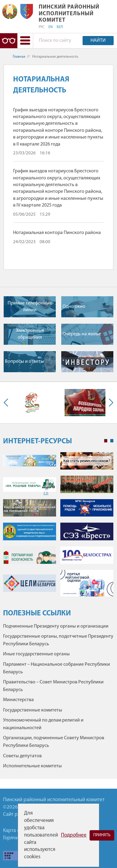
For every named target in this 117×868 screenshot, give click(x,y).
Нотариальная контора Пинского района (57, 233)
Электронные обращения (30, 334)
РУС (42, 27)
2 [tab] (112, 441)
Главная (19, 57)
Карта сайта (16, 831)
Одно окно (74, 307)
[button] (25, 41)
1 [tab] (106, 441)
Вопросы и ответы (24, 362)
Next (110, 403)
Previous (7, 403)
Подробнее (74, 835)
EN (51, 27)
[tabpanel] (58, 527)
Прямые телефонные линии (30, 307)
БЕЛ (60, 27)
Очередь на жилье (82, 334)
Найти (98, 41)
